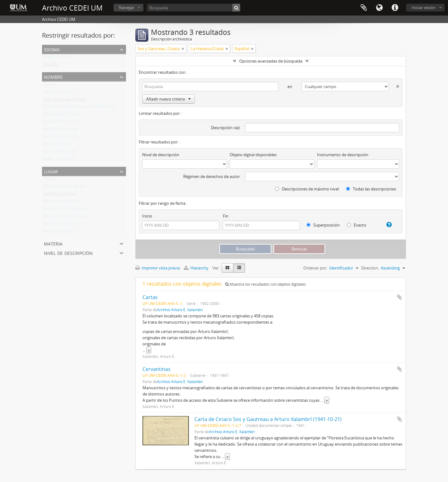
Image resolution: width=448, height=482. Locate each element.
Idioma (379, 8)
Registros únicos (58, 58)
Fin (226, 216)
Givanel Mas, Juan (59, 152)
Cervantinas (156, 369)
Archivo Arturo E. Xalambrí (180, 310)
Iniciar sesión (424, 7)
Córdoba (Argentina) (62, 225)
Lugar (51, 171)
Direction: (370, 268)
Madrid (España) (58, 232)
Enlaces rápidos (395, 8)
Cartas (150, 297)
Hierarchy (197, 268)
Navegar (127, 7)
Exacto (357, 225)
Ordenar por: (315, 268)
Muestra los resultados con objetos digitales (266, 284)
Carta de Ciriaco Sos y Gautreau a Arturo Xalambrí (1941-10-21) (268, 419)
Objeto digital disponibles (253, 155)
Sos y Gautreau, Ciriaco (64, 100)
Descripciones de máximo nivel (307, 189)
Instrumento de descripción (343, 155)
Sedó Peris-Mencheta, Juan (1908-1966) (79, 108)
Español (51, 65)
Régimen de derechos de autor (212, 176)
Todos (49, 85)
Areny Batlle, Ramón (62, 115)
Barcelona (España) (61, 202)
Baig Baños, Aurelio (61, 130)
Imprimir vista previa (158, 268)
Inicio (147, 216)
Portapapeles (364, 8)
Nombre (53, 76)
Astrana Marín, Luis (61, 123)
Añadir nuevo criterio (168, 99)
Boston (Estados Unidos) (66, 217)
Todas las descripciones (371, 189)
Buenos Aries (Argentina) (66, 210)
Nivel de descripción (68, 253)
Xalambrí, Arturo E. (61, 93)
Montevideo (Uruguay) (64, 187)
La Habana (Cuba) (60, 195)
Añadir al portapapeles (399, 297)
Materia (53, 243)
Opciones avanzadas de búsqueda (271, 61)
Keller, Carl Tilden (59, 160)
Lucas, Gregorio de (60, 138)
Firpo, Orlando (57, 145)
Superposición (323, 225)
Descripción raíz (225, 128)
